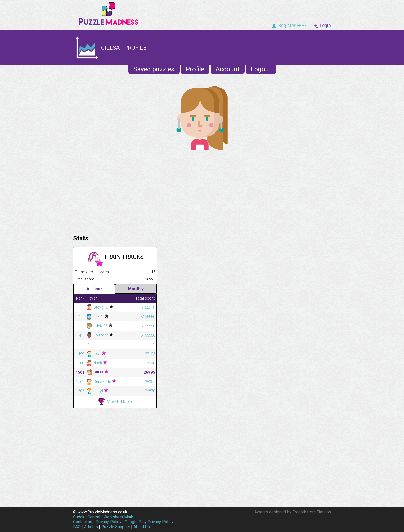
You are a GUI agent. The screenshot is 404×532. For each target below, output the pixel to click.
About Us (142, 527)
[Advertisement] (202, 191)
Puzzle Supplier (116, 527)
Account (228, 69)
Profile (195, 69)
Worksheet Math (118, 517)
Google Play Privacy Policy (149, 522)
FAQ (77, 527)
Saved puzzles (154, 69)
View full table (115, 402)
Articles (91, 527)
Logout (261, 69)
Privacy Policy (108, 522)
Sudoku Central (87, 517)
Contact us (83, 522)
